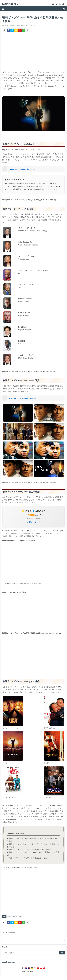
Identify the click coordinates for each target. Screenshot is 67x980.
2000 (24, 25)
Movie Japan (10, 4)
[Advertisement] (33, 52)
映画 (20, 917)
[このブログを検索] (30, 952)
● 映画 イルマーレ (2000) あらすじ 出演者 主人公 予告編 (29, 850)
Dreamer (7, 25)
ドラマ (15, 917)
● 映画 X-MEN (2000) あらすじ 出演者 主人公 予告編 (27, 858)
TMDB (13, 868)
